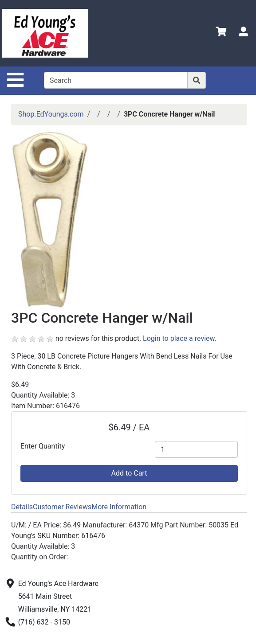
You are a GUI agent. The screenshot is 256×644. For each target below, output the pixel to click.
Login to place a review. (180, 338)
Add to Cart (129, 473)
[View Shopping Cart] (221, 33)
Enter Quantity (43, 446)
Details (22, 507)
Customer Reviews (62, 507)
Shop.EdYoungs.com (51, 114)
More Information (119, 507)
